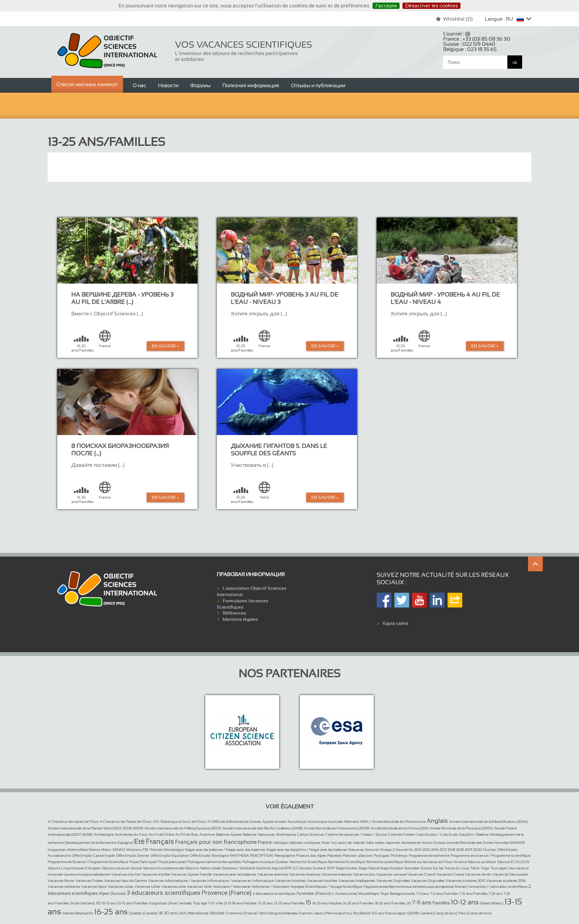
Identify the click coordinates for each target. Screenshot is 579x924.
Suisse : (469, 44)
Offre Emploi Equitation (170, 855)
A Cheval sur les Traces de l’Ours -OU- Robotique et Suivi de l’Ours (153, 822)
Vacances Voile (199, 887)
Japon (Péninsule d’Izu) (333, 913)
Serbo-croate (210, 868)
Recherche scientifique (385, 862)
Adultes (217, 913)
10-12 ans (465, 902)
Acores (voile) (346, 894)
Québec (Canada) (143, 913)
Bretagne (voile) (402, 894)
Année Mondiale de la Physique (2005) (461, 828)
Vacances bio (364, 874)
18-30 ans (168, 913)
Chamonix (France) (241, 913)
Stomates (412, 868)
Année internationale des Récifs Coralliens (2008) (263, 828)
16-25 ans (111, 912)
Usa (511, 868)
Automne (207, 834)
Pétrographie (285, 855)
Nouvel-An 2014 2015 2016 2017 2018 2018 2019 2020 (439, 850)
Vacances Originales (393, 881)
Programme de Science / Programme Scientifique (88, 862)
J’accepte (386, 6)
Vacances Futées (89, 881)
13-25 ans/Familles (289, 903)
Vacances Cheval (421, 874)
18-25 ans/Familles (390, 903)
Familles (441, 903)
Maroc (106, 850)
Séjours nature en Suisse (122, 868)
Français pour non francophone (216, 842)
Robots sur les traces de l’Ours (429, 862)
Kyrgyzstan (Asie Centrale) (170, 903)
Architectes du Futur (131, 834)
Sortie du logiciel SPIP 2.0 (277, 868)
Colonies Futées (401, 834)
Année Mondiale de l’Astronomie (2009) (337, 828)
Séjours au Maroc (482, 862)
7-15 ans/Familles (473, 894)
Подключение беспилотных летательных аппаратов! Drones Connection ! (426, 887)
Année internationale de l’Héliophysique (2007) (183, 828)
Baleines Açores (229, 834)
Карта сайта (395, 623)
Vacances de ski (478, 874)
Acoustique (297, 822)
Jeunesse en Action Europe (423, 843)
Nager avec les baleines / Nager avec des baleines (225, 850)
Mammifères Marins (84, 850)
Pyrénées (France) (314, 893)
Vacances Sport (94, 887)
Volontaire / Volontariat (232, 887)
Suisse (426, 868)
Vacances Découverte (510, 874)
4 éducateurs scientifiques (274, 894)
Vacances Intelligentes (357, 881)
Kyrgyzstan (57, 850)
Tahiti (475, 868)
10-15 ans (109, 903)
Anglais (437, 821)
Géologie (280, 843)
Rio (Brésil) (362, 913)
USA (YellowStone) (193, 913)
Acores (255, 822)
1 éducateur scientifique (508, 887)
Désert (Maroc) (491, 903)
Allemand (351, 822)
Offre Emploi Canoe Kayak (93, 855)
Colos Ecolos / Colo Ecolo (437, 834)
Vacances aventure (273, 874)
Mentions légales (240, 619)
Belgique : (470, 49)
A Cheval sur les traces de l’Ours (73, 822)
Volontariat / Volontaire (270, 887)
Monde (157, 850)
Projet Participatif (143, 862)
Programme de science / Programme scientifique (490, 855)
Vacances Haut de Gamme (126, 881)
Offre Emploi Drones (133, 855)
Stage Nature (369, 868)
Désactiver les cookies (431, 6)
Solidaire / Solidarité (239, 868)
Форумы (200, 85)
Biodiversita (286, 834)
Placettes (334, 855)
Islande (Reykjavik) (78, 913)
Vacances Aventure (305, 874)
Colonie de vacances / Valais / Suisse (356, 834)
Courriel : (457, 34)
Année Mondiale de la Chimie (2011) (400, 828)
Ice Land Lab (341, 843)
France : (477, 39)
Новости (168, 85)
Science (460, 862)
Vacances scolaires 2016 (506, 881)
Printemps (399, 855)
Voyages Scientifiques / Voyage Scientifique (326, 887)
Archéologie (103, 834)
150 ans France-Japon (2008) (395, 913)
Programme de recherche (429, 855)
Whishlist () (454, 19)
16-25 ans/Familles (358, 903)
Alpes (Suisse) (112, 893)
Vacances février (61, 881)
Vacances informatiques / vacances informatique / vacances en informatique (211, 881)
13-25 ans (265, 903)
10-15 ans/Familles (133, 903)
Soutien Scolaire (312, 868)
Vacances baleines (337, 874)
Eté (139, 841)
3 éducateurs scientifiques (164, 893)
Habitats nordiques (304, 843)
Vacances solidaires (64, 887)
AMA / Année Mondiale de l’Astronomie (393, 822)
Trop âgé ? (201, 903)
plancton (365, 855)
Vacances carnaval (391, 874)
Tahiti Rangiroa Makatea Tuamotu (286, 913)
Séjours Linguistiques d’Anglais (74, 868)
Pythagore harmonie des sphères (214, 862)
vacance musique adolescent (88, 874)
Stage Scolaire (391, 868)
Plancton (350, 855)
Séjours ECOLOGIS (513, 862)
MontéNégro (369, 894)
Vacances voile (174, 887)
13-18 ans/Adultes (242, 903)
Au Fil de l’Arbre (162, 834)
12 (225, 903)
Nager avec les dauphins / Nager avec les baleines (307, 850)
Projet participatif (172, 862)
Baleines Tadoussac (259, 834)
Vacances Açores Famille (191, 874)
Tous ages (499, 868)
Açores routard (274, 822)
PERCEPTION (261, 855)
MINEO (119, 850)
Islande (359, 843)
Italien (380, 843)
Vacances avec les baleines (234, 874)
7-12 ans (422, 894)
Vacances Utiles (147, 887)
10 (98, 903)
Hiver (326, 843)
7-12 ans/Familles (444, 894)
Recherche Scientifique (308, 862)
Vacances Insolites (290, 881)
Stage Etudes (346, 868)
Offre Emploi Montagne (209, 855)
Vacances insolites (322, 881)
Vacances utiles (121, 887)
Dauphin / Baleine (474, 834)
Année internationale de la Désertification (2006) (488, 822)
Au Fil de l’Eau (187, 834)
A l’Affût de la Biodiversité (228, 822)
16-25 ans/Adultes (327, 903)
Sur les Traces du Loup (451, 868)
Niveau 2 (387, 850)
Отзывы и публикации (318, 85)
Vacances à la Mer (156, 874)
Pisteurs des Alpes (311, 855)
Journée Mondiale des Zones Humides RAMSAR (486, 843)
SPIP (331, 868)
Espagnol (125, 843)
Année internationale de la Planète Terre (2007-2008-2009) (95, 828)
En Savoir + (165, 346)
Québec (282, 862)
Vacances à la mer (126, 874)
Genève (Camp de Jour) (438, 913)
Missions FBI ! (138, 850)
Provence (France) (227, 893)
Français (160, 841)
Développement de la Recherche (90, 843)
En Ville (217, 903)
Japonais (393, 843)
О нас (139, 85)
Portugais (382, 855)
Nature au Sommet (364, 850)
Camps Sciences (311, 834)
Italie (370, 843)
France (265, 842)
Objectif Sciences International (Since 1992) (108, 51)
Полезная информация (251, 85)
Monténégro (174, 850)
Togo (485, 868)
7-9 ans (422, 902)
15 (309, 902)
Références (234, 613)
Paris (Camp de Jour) (475, 913)
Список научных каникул (87, 84)
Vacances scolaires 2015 (465, 881)
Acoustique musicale (325, 822)
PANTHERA (239, 855)
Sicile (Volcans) (83, 903)
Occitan (489, 850)
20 (409, 903)
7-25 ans (495, 894)
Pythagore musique (258, 862)
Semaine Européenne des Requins (171, 868)
